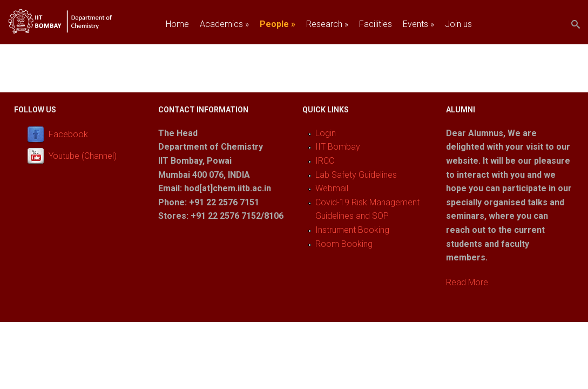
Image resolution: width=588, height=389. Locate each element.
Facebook (68, 134)
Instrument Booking (352, 230)
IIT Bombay (338, 147)
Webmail (332, 188)
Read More (467, 282)
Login (326, 133)
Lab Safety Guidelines (356, 175)
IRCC (325, 161)
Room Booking (344, 244)
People (278, 24)
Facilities (376, 24)
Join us (458, 24)
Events (418, 24)
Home (177, 24)
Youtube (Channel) (83, 156)
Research (327, 24)
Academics (224, 24)
